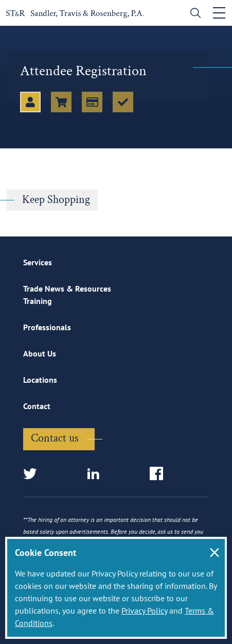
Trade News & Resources (67, 289)
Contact (37, 406)
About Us (40, 353)
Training (38, 301)
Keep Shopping (56, 200)
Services (38, 262)
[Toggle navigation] (219, 13)
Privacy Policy (144, 611)
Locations (40, 380)
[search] (193, 14)
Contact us (55, 438)
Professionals (47, 327)
